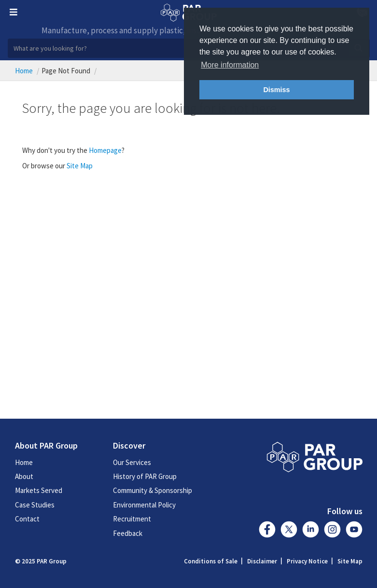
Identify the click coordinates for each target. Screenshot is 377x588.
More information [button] (230, 65)
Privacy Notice (307, 561)
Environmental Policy (144, 505)
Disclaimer (262, 561)
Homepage (105, 150)
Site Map (80, 166)
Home (24, 71)
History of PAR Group (145, 476)
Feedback (128, 533)
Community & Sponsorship (153, 490)
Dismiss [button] (276, 90)
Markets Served (39, 490)
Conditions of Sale (211, 561)
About (24, 476)
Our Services (132, 462)
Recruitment (132, 519)
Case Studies (35, 505)
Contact (27, 519)
